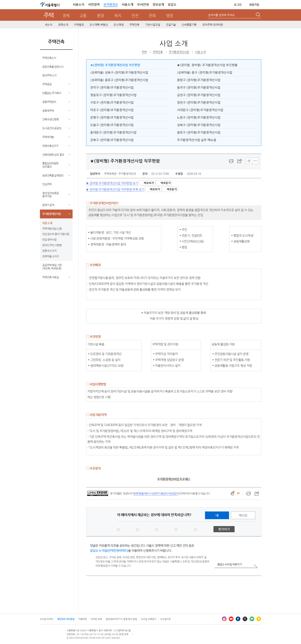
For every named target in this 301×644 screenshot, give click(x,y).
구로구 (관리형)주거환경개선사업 (112, 102)
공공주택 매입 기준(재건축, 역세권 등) (52, 267)
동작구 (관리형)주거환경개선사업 (199, 87)
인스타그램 (224, 619)
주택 (49, 15)
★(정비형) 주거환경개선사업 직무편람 (115, 65)
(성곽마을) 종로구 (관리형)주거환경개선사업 (119, 80)
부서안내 (143, 5)
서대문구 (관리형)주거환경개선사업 (200, 110)
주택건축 (134, 25)
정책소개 (63, 25)
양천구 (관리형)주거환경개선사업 (199, 102)
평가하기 (224, 529)
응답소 (172, 5)
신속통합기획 (189, 25)
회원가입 (254, 5)
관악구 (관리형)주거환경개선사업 (112, 87)
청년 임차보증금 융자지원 (51, 195)
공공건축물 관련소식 (53, 67)
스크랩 (240, 161)
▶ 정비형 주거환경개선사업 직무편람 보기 (112, 183)
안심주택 (47, 184)
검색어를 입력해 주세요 (221, 15)
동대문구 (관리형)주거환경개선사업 (113, 132)
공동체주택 (48, 111)
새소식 (49, 25)
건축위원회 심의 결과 (53, 155)
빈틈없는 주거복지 (52, 93)
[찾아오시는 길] (124, 630)
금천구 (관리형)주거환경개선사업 (199, 95)
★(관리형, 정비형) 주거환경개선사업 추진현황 (207, 65)
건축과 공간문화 (51, 119)
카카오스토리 (259, 619)
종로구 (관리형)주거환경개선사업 (199, 132)
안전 (135, 16)
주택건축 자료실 (51, 277)
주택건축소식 (49, 58)
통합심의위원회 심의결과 (50, 165)
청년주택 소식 (49, 75)
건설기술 (171, 25)
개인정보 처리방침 (66, 619)
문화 (152, 16)
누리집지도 (166, 619)
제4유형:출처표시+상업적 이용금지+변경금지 (155, 493)
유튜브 (231, 619)
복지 (118, 16)
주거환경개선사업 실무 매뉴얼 (197, 140)
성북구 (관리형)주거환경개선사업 (199, 125)
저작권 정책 (96, 619)
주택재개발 (48, 137)
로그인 (238, 5)
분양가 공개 (48, 205)
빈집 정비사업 (49, 240)
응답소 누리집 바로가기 (230, 564)
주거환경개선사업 (51, 214)
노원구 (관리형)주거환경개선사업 (199, 117)
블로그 (252, 619)
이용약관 (83, 619)
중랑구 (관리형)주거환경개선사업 (199, 80)
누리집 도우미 (47, 619)
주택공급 (47, 84)
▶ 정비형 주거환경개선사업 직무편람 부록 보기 (115, 189)
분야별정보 (111, 5)
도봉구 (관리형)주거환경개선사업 (112, 125)
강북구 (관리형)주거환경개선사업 (112, 140)
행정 (170, 16)
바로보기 (149, 183)
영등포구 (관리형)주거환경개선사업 (113, 95)
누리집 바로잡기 (149, 619)
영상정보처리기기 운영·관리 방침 (122, 619)
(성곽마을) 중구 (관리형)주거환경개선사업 (205, 73)
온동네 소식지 (49, 251)
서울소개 (127, 5)
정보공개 (158, 5)
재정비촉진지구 (50, 146)
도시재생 (119, 25)
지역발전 (79, 25)
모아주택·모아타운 (213, 25)
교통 (83, 16)
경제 (66, 16)
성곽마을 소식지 (51, 256)
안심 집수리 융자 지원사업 (56, 234)
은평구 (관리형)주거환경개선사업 (112, 117)
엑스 (245, 619)
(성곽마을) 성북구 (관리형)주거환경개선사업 (119, 73)
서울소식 (79, 5)
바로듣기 (166, 183)
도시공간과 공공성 (52, 128)
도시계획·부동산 (99, 25)
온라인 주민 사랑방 (52, 245)
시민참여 (94, 5)
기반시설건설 (153, 25)
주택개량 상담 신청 (52, 229)
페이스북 (238, 619)
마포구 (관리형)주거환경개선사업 (112, 110)
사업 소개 (47, 223)
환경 (100, 16)
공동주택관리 (49, 102)
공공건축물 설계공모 (53, 175)
